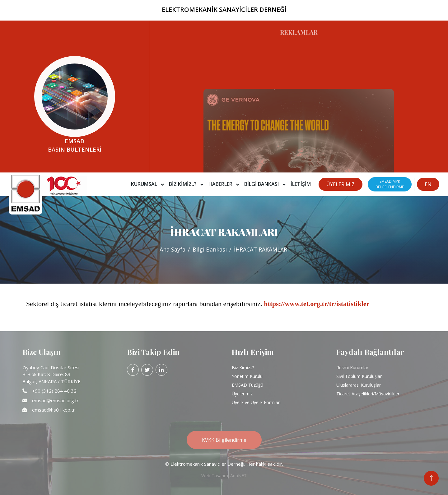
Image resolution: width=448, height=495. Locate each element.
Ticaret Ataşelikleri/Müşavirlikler (368, 394)
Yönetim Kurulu (247, 376)
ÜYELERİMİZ (341, 184)
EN (428, 184)
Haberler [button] (221, 184)
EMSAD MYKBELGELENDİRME (390, 184)
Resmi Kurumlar (352, 368)
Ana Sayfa (173, 249)
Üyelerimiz (242, 394)
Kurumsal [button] (145, 184)
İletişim (301, 184)
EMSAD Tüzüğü (247, 385)
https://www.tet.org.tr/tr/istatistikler (317, 304)
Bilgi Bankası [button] (262, 184)
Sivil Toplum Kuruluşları (359, 376)
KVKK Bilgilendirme (224, 440)
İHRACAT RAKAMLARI (261, 249)
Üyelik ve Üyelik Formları (256, 402)
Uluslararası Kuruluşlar (359, 385)
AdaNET (238, 476)
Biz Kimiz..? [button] (183, 184)
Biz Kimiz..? (243, 368)
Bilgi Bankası (210, 249)
